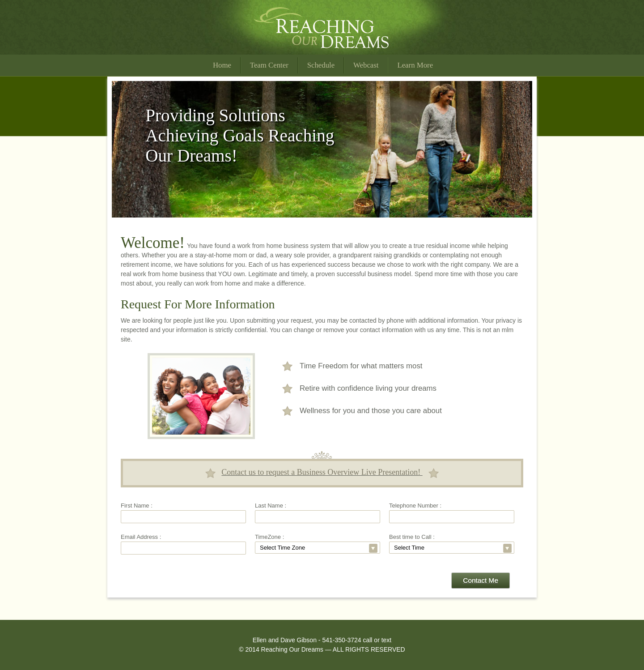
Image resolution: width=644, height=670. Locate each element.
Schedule (321, 65)
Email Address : (141, 537)
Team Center (269, 65)
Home (222, 65)
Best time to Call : (412, 537)
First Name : (137, 506)
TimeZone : (269, 537)
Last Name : (271, 506)
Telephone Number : (415, 506)
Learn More (415, 65)
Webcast (366, 65)
